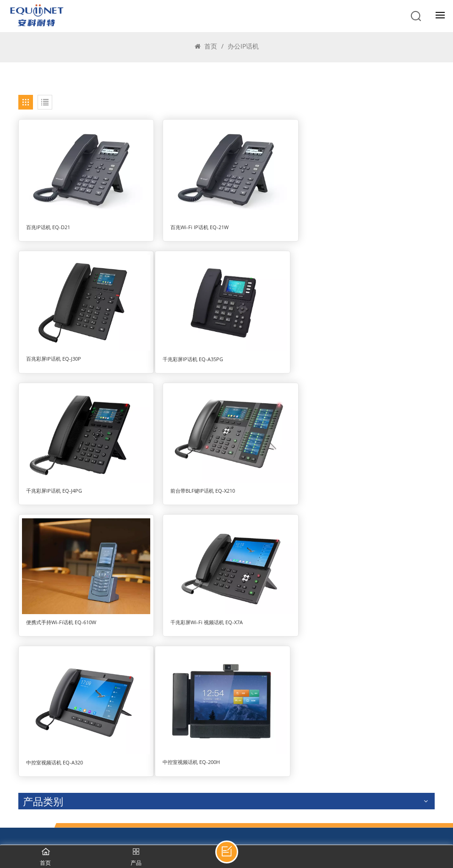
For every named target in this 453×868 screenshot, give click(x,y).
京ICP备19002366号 (159, 835)
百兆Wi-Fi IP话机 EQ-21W (197, 225)
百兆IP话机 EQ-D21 (48, 225)
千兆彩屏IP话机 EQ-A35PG (56, 355)
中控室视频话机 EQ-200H (55, 631)
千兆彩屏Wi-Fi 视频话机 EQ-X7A (204, 485)
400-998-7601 (54, 754)
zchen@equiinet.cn (63, 799)
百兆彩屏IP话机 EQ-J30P (337, 225)
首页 (206, 46)
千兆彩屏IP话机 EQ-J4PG (196, 355)
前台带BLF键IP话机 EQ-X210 (341, 355)
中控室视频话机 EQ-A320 (338, 493)
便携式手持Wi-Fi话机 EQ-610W (61, 485)
